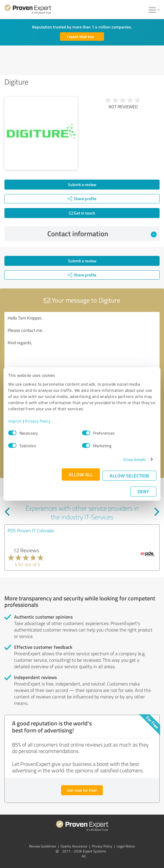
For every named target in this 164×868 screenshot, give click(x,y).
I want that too (80, 37)
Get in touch (82, 213)
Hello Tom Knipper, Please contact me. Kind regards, (82, 345)
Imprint (15, 421)
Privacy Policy (38, 421)
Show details (134, 459)
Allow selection (129, 476)
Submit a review (82, 184)
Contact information (102, 234)
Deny (143, 491)
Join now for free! (82, 790)
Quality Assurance (74, 846)
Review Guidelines (43, 846)
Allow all (81, 474)
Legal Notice (126, 846)
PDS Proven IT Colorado (31, 531)
